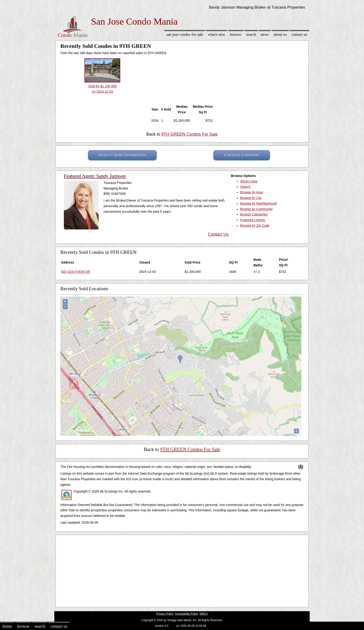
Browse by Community (257, 209)
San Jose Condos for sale (184, 34)
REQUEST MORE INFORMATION (122, 155)
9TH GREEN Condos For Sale (190, 134)
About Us (280, 34)
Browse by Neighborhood (258, 203)
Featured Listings (253, 220)
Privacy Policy (165, 614)
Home (7, 626)
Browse (236, 34)
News (265, 34)
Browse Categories (254, 214)
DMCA (204, 614)
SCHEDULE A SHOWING (242, 155)
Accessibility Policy (186, 614)
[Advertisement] (182, 570)
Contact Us (299, 34)
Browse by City (251, 198)
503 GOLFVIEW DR (76, 272)
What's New (217, 34)
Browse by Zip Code (255, 225)
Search (251, 34)
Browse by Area (252, 192)
